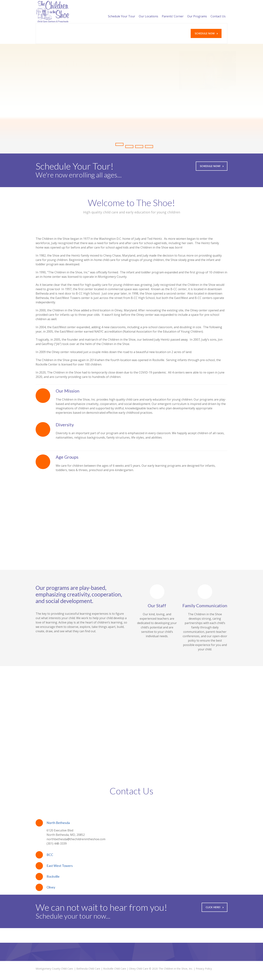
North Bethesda (58, 823)
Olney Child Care (139, 969)
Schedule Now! (212, 166)
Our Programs (197, 12)
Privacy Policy (204, 969)
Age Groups (67, 457)
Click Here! (215, 907)
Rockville (53, 876)
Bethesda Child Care (88, 969)
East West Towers (60, 866)
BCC (50, 855)
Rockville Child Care (115, 969)
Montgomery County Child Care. (55, 969)
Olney (51, 887)
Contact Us (218, 12)
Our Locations (148, 12)
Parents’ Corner (173, 12)
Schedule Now (206, 33)
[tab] (131, 823)
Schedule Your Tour (122, 12)
